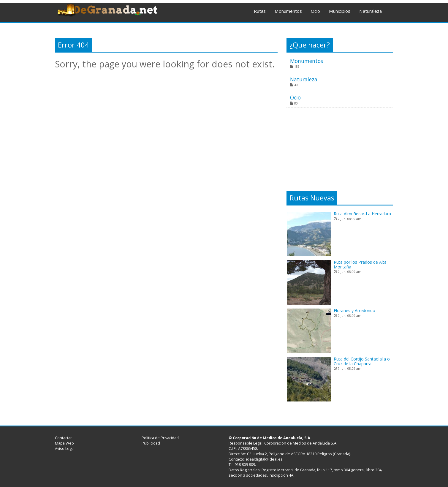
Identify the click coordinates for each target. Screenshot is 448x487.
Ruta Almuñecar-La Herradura (362, 214)
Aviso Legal (65, 449)
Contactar (63, 438)
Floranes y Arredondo (354, 310)
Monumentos (288, 11)
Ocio (315, 11)
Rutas (260, 11)
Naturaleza (371, 11)
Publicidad (151, 443)
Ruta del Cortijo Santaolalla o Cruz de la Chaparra (362, 361)
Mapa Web (64, 443)
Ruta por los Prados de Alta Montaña (360, 264)
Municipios (340, 11)
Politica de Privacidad (160, 438)
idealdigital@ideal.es (264, 459)
